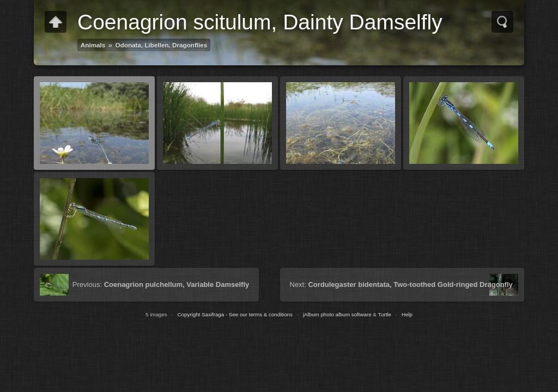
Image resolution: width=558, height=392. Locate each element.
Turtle (384, 314)
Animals (93, 45)
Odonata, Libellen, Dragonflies (162, 45)
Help (407, 314)
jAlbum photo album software (337, 314)
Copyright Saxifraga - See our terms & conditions (235, 314)
